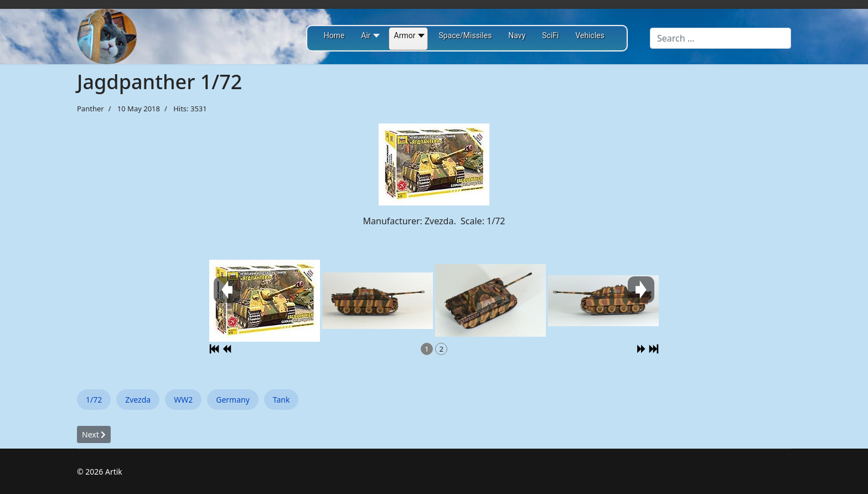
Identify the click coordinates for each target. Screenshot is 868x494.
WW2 (183, 400)
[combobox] (720, 38)
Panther (91, 109)
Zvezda (138, 400)
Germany (233, 400)
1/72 (94, 400)
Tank (281, 400)
